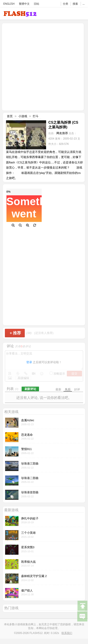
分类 (65, 4)
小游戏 (23, 116)
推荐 (15, 333)
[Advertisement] (42, 66)
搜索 (75, 4)
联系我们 (67, 633)
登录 (29, 362)
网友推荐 (62, 133)
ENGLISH (9, 4)
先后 (68, 389)
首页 (10, 116)
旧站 (37, 4)
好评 (77, 389)
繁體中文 (24, 4)
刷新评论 (30, 389)
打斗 (36, 116)
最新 (58, 389)
